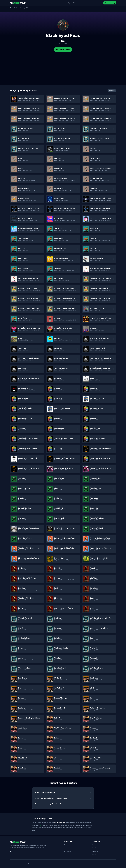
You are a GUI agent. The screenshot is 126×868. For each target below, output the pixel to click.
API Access (68, 851)
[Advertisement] (63, 72)
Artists (63, 3)
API (74, 3)
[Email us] (11, 851)
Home (56, 3)
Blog (69, 3)
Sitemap (94, 854)
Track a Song (110, 3)
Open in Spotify (63, 50)
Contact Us (95, 851)
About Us (94, 848)
